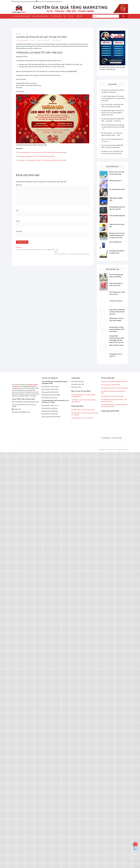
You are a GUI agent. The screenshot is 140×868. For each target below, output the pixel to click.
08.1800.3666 (57, 628)
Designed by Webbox (122, 660)
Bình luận (19, 185)
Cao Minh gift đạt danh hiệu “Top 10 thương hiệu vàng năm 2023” (36, 156)
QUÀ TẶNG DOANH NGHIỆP (21, 16)
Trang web (19, 231)
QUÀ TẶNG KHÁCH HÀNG (40, 16)
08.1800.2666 (54, 622)
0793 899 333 (54, 625)
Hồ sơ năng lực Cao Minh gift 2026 (111, 596)
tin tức (33, 40)
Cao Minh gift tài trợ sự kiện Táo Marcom (112, 607)
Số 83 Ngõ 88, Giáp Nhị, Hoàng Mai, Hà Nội (24, 2)
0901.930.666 (54, 609)
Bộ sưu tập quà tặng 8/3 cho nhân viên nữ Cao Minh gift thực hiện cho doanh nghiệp (42, 152)
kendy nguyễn (24, 40)
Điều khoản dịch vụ (77, 598)
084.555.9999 (54, 600)
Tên (18, 211)
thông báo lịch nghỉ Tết (44, 40)
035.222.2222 (55, 598)
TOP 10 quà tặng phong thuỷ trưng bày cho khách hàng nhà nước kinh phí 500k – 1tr (113, 127)
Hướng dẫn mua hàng (77, 592)
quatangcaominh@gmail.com (54, 1)
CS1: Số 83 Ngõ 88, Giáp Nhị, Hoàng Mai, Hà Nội (25, 613)
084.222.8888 (56, 606)
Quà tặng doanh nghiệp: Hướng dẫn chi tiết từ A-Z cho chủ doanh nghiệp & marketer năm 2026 (113, 113)
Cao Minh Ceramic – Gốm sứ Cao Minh (82, 629)
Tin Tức (71, 16)
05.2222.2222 (41, 2)
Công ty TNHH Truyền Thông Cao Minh (23, 610)
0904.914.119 (55, 616)
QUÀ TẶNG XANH (56, 16)
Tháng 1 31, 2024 (22, 34)
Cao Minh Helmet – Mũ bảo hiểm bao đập (83, 621)
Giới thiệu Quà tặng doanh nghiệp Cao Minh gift (114, 592)
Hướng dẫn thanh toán (78, 595)
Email (18, 221)
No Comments (57, 40)
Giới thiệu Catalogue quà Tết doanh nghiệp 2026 (114, 599)
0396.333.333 (55, 603)
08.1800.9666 (54, 619)
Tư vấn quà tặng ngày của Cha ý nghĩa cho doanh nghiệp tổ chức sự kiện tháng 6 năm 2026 (113, 98)
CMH (65, 16)
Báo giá (80, 16)
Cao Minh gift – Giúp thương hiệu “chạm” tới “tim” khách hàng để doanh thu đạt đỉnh (42, 160)
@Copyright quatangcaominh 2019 (107, 660)
